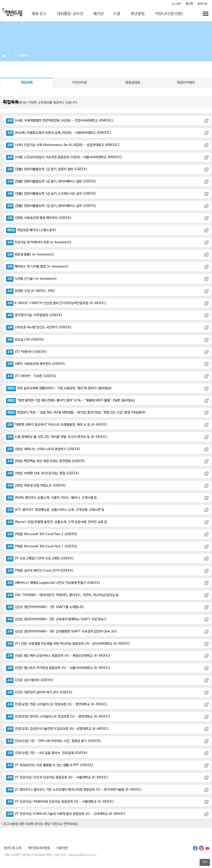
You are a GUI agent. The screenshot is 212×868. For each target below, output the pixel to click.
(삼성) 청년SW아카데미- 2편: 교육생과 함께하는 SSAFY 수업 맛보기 (56, 619)
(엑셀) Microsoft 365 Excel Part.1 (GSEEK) (42, 546)
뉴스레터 (176, 4)
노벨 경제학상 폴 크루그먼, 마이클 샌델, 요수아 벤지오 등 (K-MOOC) (57, 437)
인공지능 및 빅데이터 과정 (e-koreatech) (39, 242)
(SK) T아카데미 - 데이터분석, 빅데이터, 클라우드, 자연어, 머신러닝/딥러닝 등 (62, 595)
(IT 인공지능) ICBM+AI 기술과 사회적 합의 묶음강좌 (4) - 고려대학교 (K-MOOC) (66, 814)
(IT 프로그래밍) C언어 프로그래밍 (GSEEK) (40, 558)
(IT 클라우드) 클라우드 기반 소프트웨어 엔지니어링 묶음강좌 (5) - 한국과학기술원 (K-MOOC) (74, 790)
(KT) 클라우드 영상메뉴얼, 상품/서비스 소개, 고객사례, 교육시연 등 (55, 510)
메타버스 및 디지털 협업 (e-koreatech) (37, 267)
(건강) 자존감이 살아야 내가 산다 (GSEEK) (39, 692)
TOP (205, 862)
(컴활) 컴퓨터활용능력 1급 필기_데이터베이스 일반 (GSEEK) (51, 181)
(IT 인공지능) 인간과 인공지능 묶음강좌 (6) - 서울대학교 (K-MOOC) (57, 777)
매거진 (98, 14)
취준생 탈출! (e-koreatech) (30, 255)
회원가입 (202, 4)
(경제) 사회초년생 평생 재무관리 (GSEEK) (39, 218)
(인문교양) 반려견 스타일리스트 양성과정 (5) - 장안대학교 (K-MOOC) (58, 717)
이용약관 (62, 848)
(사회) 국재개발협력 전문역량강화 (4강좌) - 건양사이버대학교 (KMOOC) (60, 121)
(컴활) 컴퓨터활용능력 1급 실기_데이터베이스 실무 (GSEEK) (51, 206)
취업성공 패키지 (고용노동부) (31, 230)
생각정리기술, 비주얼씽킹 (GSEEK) (34, 315)
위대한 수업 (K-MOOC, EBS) (31, 291)
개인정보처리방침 (39, 848)
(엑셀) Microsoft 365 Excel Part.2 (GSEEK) (42, 534)
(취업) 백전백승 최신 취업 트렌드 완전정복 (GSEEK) (45, 461)
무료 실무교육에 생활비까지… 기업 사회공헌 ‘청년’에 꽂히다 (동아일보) (59, 388)
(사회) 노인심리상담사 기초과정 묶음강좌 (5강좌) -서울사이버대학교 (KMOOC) (64, 157)
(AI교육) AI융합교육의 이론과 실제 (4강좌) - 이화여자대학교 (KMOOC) (59, 133)
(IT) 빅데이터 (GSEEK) (26, 352)
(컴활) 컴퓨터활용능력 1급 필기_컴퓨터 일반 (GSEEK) (47, 169)
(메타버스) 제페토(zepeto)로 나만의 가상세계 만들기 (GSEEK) (53, 583)
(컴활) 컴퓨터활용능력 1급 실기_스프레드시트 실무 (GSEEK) (51, 194)
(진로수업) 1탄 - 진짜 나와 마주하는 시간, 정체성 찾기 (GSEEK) (53, 741)
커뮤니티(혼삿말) (169, 14)
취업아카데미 (186, 83)
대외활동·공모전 (70, 14)
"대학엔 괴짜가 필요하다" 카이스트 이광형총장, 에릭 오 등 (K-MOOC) (57, 425)
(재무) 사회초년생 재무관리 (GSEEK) (36, 364)
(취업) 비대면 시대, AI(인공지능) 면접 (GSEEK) (43, 473)
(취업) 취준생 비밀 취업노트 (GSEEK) (36, 486)
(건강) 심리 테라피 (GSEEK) (30, 680)
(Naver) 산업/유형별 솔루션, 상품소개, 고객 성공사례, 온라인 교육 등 (57, 522)
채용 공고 (39, 14)
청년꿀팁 (137, 14)
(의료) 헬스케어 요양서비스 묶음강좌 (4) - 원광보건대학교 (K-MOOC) (58, 656)
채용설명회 (133, 83)
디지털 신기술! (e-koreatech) (31, 279)
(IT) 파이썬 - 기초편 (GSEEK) (31, 376)
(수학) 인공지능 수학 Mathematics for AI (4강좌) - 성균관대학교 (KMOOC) (63, 145)
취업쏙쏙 (24, 56)
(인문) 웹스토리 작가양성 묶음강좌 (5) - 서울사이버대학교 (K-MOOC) (58, 668)
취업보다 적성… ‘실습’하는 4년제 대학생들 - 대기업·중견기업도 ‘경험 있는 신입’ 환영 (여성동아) (76, 412)
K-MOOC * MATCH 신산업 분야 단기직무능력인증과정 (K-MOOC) (56, 303)
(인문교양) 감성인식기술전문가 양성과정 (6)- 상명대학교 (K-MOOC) (57, 729)
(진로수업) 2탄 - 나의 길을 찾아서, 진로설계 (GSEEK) (47, 753)
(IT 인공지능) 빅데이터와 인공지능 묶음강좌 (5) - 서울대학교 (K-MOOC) (60, 802)
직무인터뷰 (80, 83)
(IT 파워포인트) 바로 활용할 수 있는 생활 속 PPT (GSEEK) (50, 765)
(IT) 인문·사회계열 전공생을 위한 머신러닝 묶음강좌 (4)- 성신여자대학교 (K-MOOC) (68, 644)
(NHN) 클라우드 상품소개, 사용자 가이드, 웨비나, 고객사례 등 (51, 498)
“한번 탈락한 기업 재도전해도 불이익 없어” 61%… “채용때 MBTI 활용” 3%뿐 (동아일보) (71, 400)
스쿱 (117, 14)
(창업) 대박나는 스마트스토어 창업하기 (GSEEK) (43, 449)
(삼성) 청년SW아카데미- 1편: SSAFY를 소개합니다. (45, 607)
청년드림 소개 (13, 848)
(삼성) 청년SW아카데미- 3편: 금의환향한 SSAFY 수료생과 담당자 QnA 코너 (61, 631)
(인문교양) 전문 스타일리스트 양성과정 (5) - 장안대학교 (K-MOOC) (57, 704)
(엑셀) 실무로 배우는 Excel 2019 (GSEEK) (40, 571)
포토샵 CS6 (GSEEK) (25, 340)
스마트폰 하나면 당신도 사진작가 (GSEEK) (39, 327)
